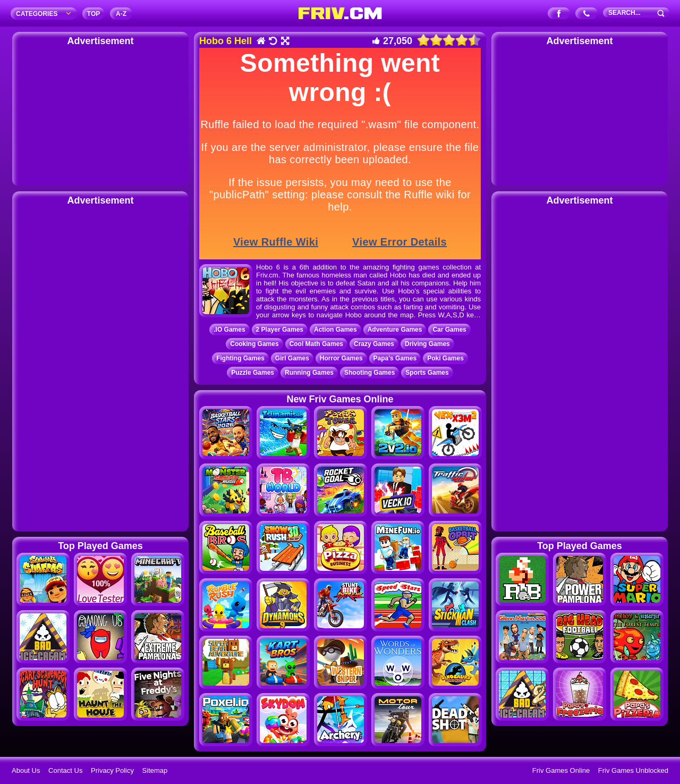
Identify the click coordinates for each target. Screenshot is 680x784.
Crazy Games (374, 344)
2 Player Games (280, 330)
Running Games (309, 373)
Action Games (335, 330)
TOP (93, 14)
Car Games (449, 330)
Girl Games (292, 358)
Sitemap (155, 770)
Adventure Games (395, 330)
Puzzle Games (253, 373)
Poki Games (445, 358)
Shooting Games (369, 373)
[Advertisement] (100, 114)
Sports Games (427, 373)
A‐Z (121, 14)
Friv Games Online (561, 770)
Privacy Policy (112, 770)
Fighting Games (240, 358)
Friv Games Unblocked (633, 770)
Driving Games (427, 344)
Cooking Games (254, 344)
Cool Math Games (316, 344)
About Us (26, 770)
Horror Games (341, 358)
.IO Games (229, 330)
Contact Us (65, 770)
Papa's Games (395, 358)
